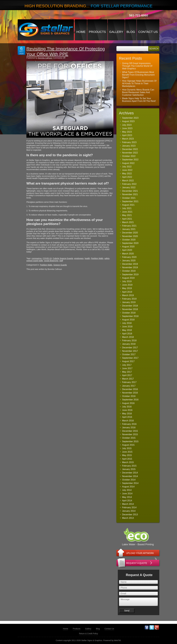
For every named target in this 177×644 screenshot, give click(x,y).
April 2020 (127, 250)
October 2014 (129, 480)
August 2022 (128, 163)
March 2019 (128, 295)
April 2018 (127, 334)
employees (79, 258)
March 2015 (128, 462)
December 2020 (130, 233)
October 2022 (129, 156)
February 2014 (129, 507)
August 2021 (128, 205)
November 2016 (130, 393)
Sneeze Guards (60, 265)
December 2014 (130, 473)
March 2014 (128, 504)
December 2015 (130, 431)
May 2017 (127, 372)
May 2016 (127, 414)
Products (97, 32)
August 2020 (128, 247)
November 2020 (130, 236)
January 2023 (129, 146)
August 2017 (128, 361)
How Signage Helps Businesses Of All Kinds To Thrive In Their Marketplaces (139, 83)
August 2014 (128, 487)
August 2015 (128, 445)
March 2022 (128, 181)
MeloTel (117, 640)
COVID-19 (47, 258)
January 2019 (129, 302)
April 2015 (127, 459)
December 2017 (130, 348)
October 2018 (129, 313)
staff (61, 261)
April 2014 (127, 501)
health (87, 258)
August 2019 (128, 278)
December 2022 (130, 149)
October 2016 (129, 396)
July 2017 (127, 365)
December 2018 (130, 306)
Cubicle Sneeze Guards (63, 258)
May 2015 (127, 455)
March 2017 (128, 379)
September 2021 (130, 201)
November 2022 (130, 153)
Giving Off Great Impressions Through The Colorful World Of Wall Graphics (137, 66)
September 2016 (130, 400)
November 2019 (130, 267)
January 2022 (129, 187)
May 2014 (127, 497)
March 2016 (128, 421)
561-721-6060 (138, 15)
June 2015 (127, 452)
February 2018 (129, 341)
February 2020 (129, 257)
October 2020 (129, 240)
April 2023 (127, 135)
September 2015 (130, 441)
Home (81, 32)
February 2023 (129, 142)
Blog (131, 32)
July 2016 (127, 407)
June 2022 (127, 170)
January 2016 (129, 428)
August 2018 (128, 320)
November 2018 (130, 309)
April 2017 (127, 375)
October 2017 (129, 354)
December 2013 (130, 515)
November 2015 (130, 434)
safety (107, 258)
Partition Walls (97, 258)
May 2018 (127, 330)
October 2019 (129, 271)
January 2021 (129, 229)
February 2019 (129, 299)
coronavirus (37, 258)
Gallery (116, 32)
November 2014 (130, 476)
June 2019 (127, 285)
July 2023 (127, 125)
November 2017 (130, 351)
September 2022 (130, 160)
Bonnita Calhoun (45, 58)
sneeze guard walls (35, 261)
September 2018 (130, 316)
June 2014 (127, 494)
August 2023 (128, 121)
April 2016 (127, 417)
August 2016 (128, 403)
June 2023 (127, 128)
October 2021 (129, 198)
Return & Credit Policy (88, 634)
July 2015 (127, 448)
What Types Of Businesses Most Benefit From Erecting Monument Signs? (138, 75)
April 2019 (127, 292)
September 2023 (130, 118)
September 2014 (130, 483)
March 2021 (128, 222)
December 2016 (130, 389)
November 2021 (130, 194)
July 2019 (127, 281)
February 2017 (129, 382)
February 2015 (129, 466)
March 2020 (128, 254)
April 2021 (127, 219)
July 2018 (127, 323)
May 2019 (127, 288)
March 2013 (128, 518)
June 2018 (127, 327)
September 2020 (130, 243)
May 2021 (127, 215)
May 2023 (127, 132)
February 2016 (129, 424)
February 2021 (129, 226)
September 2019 (130, 274)
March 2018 (128, 337)
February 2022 (129, 184)
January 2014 (129, 511)
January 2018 (129, 344)
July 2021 (127, 208)
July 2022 (127, 167)
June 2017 (127, 368)
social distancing (51, 261)
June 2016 (127, 410)
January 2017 (129, 386)
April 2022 (127, 177)
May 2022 (127, 174)
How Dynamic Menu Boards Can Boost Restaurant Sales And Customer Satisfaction (138, 92)
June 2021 (127, 212)
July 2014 (127, 490)
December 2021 (130, 191)
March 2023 (128, 139)
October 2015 (129, 438)
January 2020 (129, 261)
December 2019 (130, 264)
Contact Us (148, 32)
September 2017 (130, 358)
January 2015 (129, 469)
